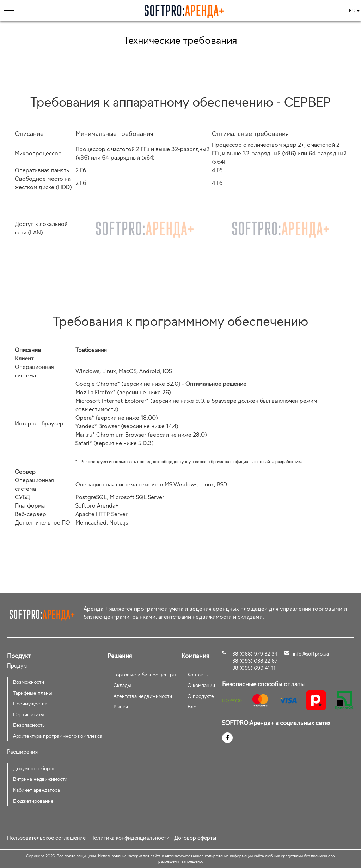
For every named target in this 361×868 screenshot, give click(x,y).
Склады (122, 685)
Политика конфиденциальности (130, 838)
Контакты (198, 674)
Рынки (121, 707)
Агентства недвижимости (143, 696)
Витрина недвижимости (40, 779)
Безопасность (29, 725)
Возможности (29, 682)
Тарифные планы (33, 693)
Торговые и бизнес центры (145, 674)
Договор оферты (195, 838)
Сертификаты (29, 714)
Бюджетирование (33, 801)
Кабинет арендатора (36, 790)
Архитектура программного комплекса (58, 736)
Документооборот (34, 768)
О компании (201, 685)
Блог (193, 707)
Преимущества (30, 703)
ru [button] (354, 11)
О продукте (201, 696)
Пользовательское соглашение (46, 838)
